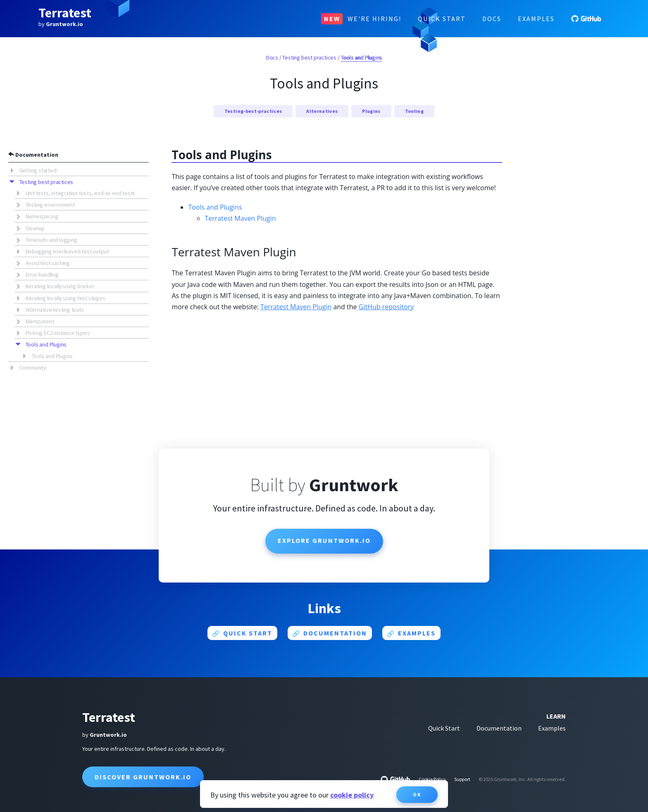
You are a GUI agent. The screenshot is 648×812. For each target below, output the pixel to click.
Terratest (65, 13)
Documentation (33, 155)
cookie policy (352, 795)
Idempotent (40, 321)
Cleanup (35, 228)
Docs (492, 19)
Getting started (38, 170)
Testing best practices (46, 182)
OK (417, 794)
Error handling (42, 275)
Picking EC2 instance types (58, 333)
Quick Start (442, 19)
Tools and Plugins (46, 344)
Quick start (242, 633)
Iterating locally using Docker (60, 286)
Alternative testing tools (55, 310)
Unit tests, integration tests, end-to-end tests (81, 193)
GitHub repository (386, 307)
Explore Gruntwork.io (324, 540)
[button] (14, 170)
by (61, 24)
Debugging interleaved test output (67, 251)
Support (462, 779)
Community (33, 368)
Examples (536, 19)
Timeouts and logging (51, 240)
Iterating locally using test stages (66, 298)
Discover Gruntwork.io (143, 777)
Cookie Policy (432, 779)
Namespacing (42, 216)
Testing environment (50, 205)
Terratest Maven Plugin (240, 218)
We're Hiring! (361, 19)
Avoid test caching (48, 263)
